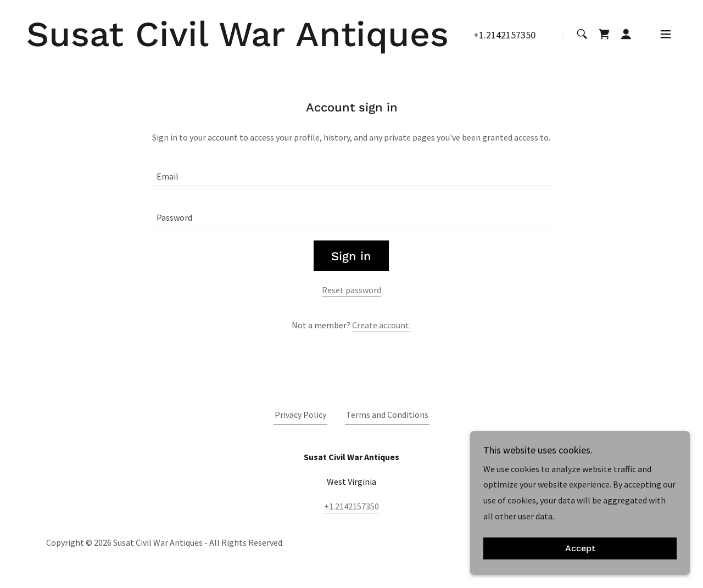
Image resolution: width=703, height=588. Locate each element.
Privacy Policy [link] (300, 415)
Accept (580, 549)
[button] (626, 34)
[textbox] (351, 172)
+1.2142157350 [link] (504, 35)
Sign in (351, 256)
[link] (238, 43)
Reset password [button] (351, 290)
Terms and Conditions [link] (387, 415)
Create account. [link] (381, 325)
